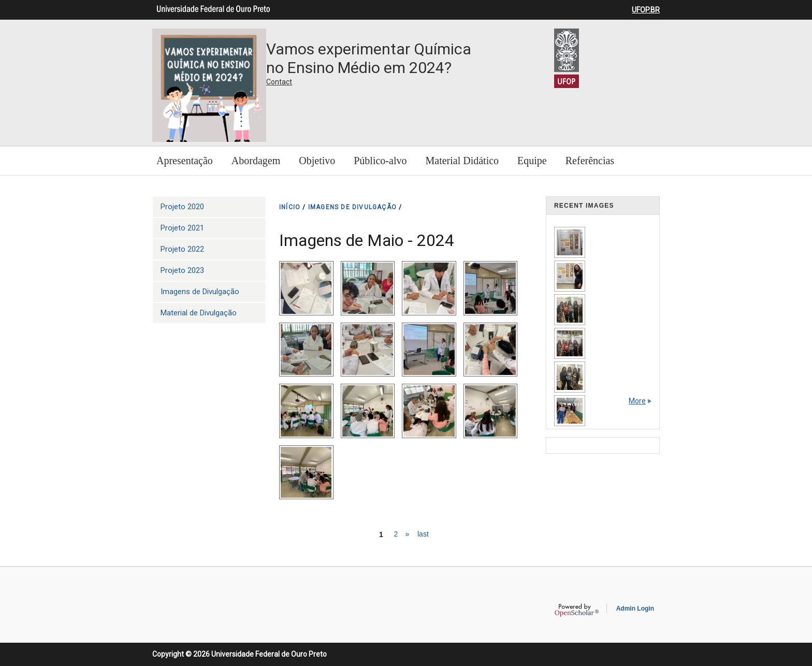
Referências (590, 161)
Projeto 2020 (182, 207)
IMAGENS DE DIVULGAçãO (352, 207)
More (637, 401)
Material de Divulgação (199, 313)
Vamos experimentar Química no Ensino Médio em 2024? (369, 58)
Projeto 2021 (182, 228)
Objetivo (317, 161)
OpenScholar (577, 610)
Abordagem (256, 161)
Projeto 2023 (182, 270)
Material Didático (462, 161)
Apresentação (185, 161)
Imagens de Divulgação (200, 292)
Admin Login (635, 609)
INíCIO (290, 207)
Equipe (532, 161)
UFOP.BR (646, 10)
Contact (279, 82)
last (423, 534)
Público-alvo (380, 161)
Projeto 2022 (182, 249)
